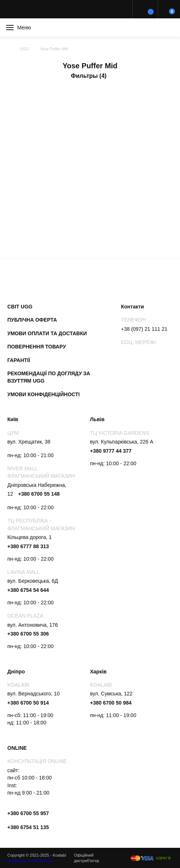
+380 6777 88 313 (28, 546)
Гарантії (19, 360)
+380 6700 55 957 (28, 813)
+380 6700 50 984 (111, 703)
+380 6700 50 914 (28, 703)
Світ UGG (20, 307)
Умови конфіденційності (44, 394)
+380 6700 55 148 (39, 494)
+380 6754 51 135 (28, 827)
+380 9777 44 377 (111, 451)
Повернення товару (37, 347)
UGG (24, 49)
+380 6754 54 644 (28, 590)
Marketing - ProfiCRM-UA (30, 861)
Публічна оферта (32, 320)
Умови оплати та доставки (47, 333)
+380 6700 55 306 (28, 634)
